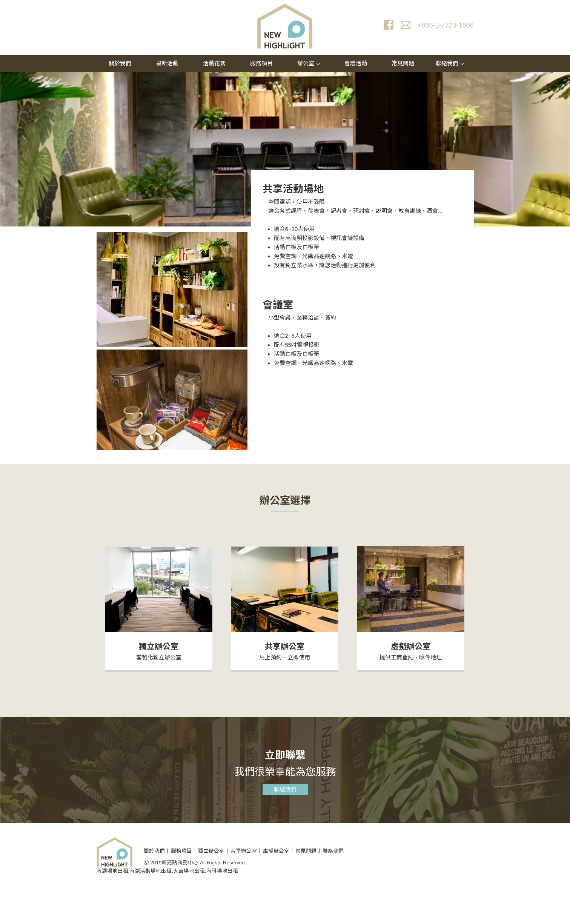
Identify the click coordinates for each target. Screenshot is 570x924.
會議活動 (356, 63)
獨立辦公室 (159, 646)
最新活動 (167, 63)
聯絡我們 (450, 63)
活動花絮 (214, 63)
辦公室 (309, 63)
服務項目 (261, 63)
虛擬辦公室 (411, 646)
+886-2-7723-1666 (446, 25)
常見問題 (403, 63)
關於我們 (120, 63)
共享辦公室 (285, 646)
